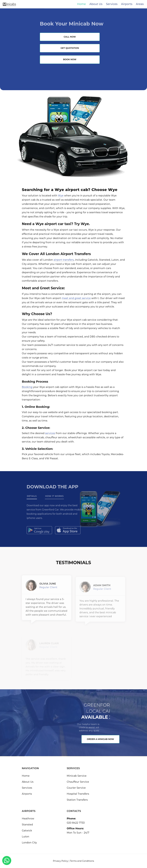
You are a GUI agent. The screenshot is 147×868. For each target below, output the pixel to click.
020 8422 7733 (76, 823)
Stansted (27, 825)
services (50, 433)
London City (29, 843)
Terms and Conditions (82, 861)
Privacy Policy (61, 861)
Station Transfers (77, 800)
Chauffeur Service (78, 782)
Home (26, 776)
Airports (27, 794)
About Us (28, 782)
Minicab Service (77, 776)
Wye (61, 196)
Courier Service (76, 788)
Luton (26, 837)
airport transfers (64, 260)
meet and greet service (76, 298)
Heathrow (28, 819)
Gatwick (27, 831)
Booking (27, 387)
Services (27, 788)
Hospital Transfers (78, 794)
